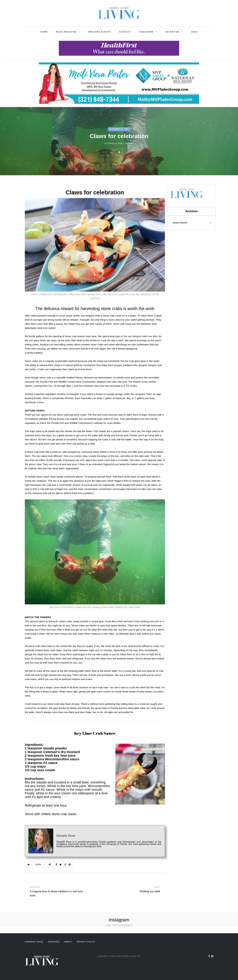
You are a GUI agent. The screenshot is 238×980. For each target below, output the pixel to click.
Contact (125, 32)
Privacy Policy (86, 942)
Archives (54, 942)
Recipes (129, 143)
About (68, 942)
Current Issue (34, 942)
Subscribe (146, 32)
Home (44, 32)
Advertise (172, 32)
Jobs (194, 32)
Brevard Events (100, 32)
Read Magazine (66, 32)
